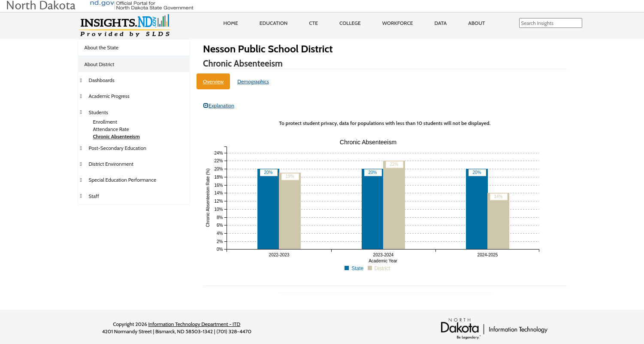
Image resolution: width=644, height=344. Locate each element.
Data (441, 23)
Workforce (398, 23)
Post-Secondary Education (118, 148)
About (476, 23)
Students (99, 112)
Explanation (219, 105)
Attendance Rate (111, 129)
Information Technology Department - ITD (195, 324)
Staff (94, 196)
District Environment (111, 164)
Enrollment (105, 122)
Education (274, 23)
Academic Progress (109, 96)
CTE (313, 23)
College (350, 23)
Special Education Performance (123, 180)
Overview (213, 81)
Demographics (253, 81)
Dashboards (102, 80)
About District (100, 64)
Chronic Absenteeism (116, 136)
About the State (102, 47)
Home (231, 23)
